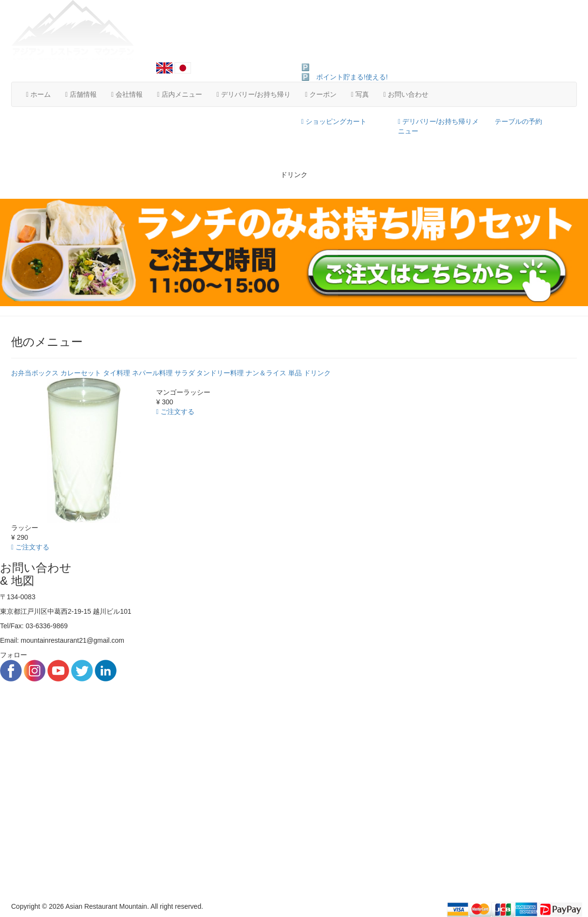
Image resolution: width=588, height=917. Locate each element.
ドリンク (317, 373)
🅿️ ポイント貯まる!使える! (345, 67)
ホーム (38, 94)
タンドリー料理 (220, 373)
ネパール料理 (152, 373)
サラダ (185, 373)
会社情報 (127, 94)
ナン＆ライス (266, 373)
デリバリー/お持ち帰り (254, 94)
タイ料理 (117, 373)
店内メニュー (180, 94)
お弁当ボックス (35, 373)
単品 (295, 373)
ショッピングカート (334, 121)
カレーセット (81, 373)
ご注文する (30, 547)
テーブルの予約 (518, 121)
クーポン (321, 94)
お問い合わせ (406, 94)
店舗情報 (81, 94)
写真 (360, 94)
